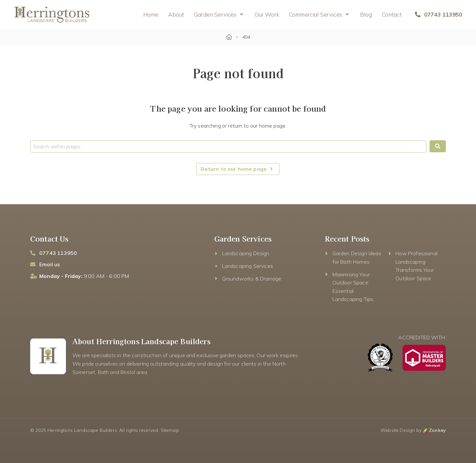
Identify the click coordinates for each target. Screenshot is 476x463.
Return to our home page (238, 169)
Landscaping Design (246, 253)
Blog (366, 14)
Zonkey (434, 430)
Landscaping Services (248, 266)
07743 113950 (438, 14)
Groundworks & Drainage (252, 279)
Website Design (398, 430)
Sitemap (170, 430)
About (176, 14)
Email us (50, 264)
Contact (392, 14)
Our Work (267, 14)
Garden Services (215, 14)
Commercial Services (316, 14)
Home (151, 14)
